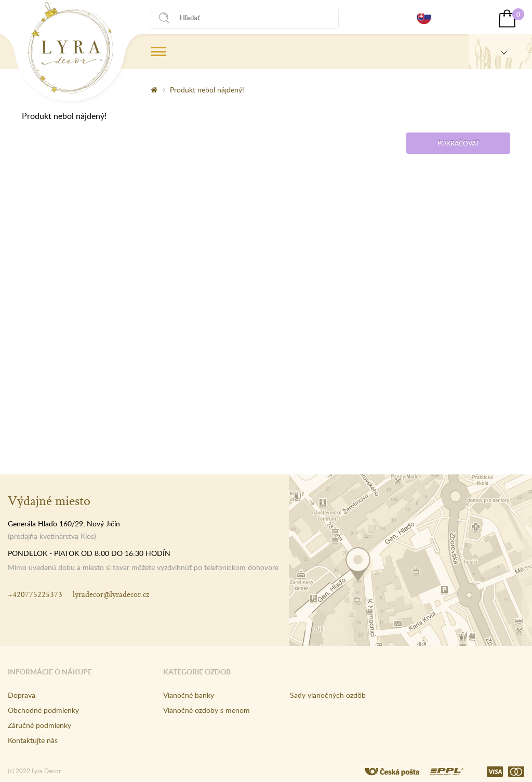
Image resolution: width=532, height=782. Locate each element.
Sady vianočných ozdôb (328, 695)
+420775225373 (35, 594)
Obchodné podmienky (43, 710)
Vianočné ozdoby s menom (207, 710)
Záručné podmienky (39, 725)
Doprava (22, 695)
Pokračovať (458, 143)
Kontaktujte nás (33, 740)
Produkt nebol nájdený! (207, 90)
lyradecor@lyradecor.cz (111, 594)
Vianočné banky (189, 695)
